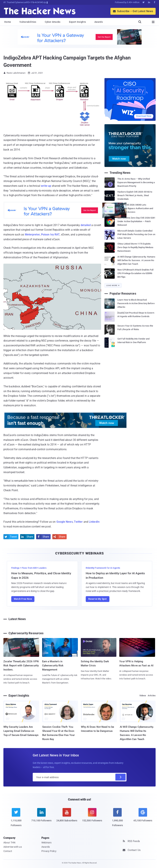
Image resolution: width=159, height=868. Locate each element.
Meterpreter (32, 235)
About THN (9, 843)
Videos (143, 696)
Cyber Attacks (53, 22)
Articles (152, 696)
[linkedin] (41, 817)
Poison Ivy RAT (50, 235)
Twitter (78, 522)
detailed (86, 225)
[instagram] (92, 817)
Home (8, 22)
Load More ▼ (113, 285)
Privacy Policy (49, 851)
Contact (8, 851)
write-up (46, 186)
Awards (99, 22)
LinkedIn (94, 522)
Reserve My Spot (98, 599)
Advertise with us (13, 847)
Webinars (46, 843)
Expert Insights (78, 22)
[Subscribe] (120, 777)
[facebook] (118, 819)
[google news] (143, 816)
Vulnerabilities (28, 22)
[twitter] (16, 819)
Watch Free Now (23, 599)
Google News (65, 522)
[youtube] (67, 817)
